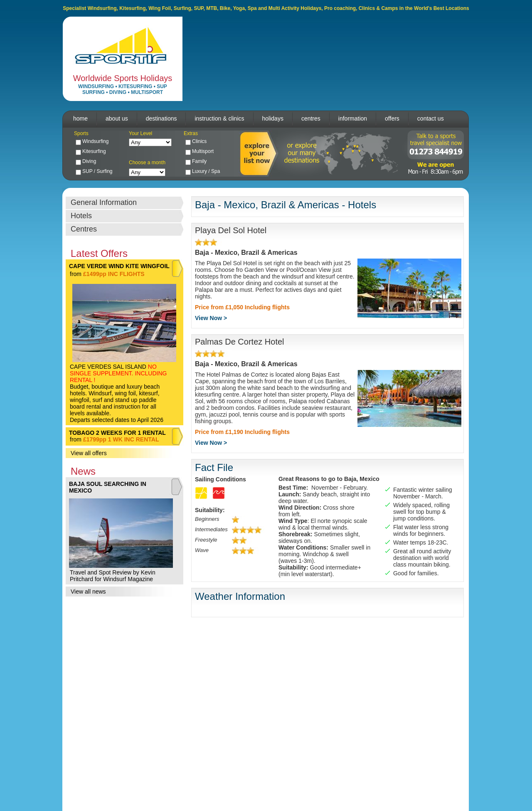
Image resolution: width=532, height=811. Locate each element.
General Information (104, 202)
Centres (84, 229)
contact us (431, 118)
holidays (273, 118)
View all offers (89, 453)
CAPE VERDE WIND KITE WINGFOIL (119, 266)
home (80, 118)
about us (117, 118)
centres (311, 118)
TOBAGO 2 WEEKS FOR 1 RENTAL (117, 433)
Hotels (81, 216)
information (353, 118)
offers (392, 118)
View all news (88, 592)
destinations (161, 118)
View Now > (211, 318)
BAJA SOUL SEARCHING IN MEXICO (108, 487)
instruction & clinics (219, 118)
